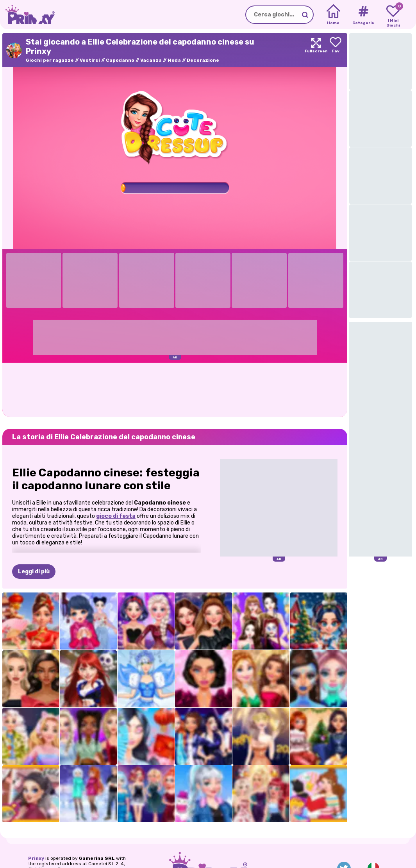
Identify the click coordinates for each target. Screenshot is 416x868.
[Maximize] (316, 50)
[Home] (333, 15)
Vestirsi (90, 60)
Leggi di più (34, 572)
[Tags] (363, 15)
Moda (174, 60)
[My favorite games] (393, 15)
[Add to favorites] (336, 50)
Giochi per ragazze (50, 60)
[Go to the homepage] (27, 15)
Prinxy (36, 858)
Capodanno (120, 60)
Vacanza (151, 60)
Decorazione (203, 60)
